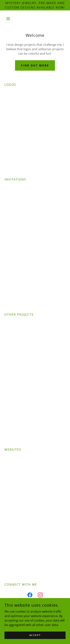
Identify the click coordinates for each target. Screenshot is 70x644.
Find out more (35, 65)
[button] (9, 19)
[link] (30, 596)
